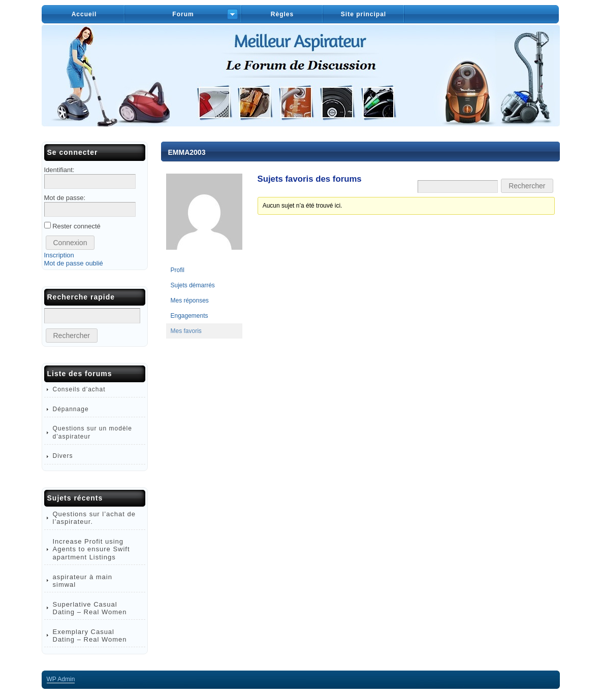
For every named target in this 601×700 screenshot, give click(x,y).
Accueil (84, 14)
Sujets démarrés (193, 285)
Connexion (70, 243)
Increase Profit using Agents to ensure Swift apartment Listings (91, 549)
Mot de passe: (65, 198)
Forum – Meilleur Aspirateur (301, 76)
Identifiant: (59, 170)
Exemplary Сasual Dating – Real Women (90, 636)
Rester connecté (76, 226)
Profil (178, 270)
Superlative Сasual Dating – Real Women (90, 608)
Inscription (59, 255)
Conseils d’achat (79, 389)
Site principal (363, 14)
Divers (63, 456)
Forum (183, 14)
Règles (282, 14)
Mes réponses (190, 301)
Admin (61, 679)
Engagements (189, 316)
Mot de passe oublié (74, 263)
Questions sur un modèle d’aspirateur (92, 432)
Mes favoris (186, 331)
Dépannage (71, 409)
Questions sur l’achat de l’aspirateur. (94, 518)
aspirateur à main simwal (83, 581)
